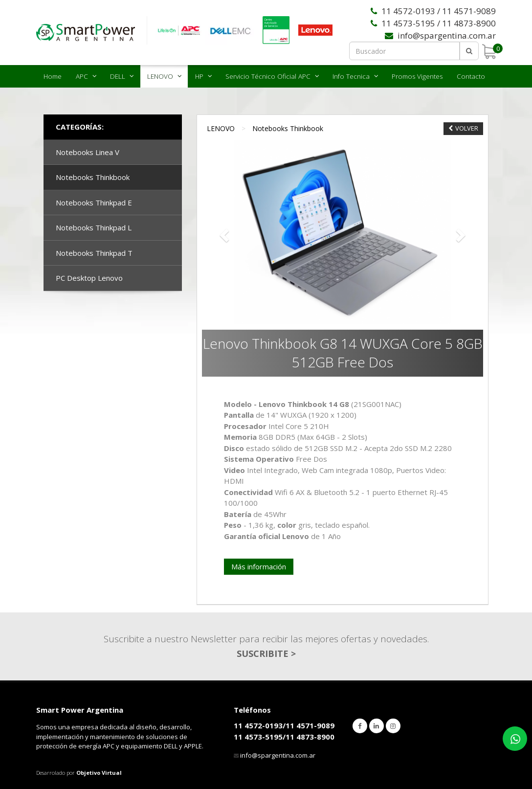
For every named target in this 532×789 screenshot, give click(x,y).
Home (53, 76)
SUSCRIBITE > (266, 654)
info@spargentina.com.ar (278, 755)
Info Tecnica (351, 76)
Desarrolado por (79, 773)
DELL (118, 76)
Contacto (471, 76)
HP (199, 76)
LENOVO (160, 76)
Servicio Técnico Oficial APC (268, 76)
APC (82, 76)
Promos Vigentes (417, 76)
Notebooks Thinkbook (288, 128)
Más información (259, 566)
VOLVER (463, 128)
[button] (223, 233)
